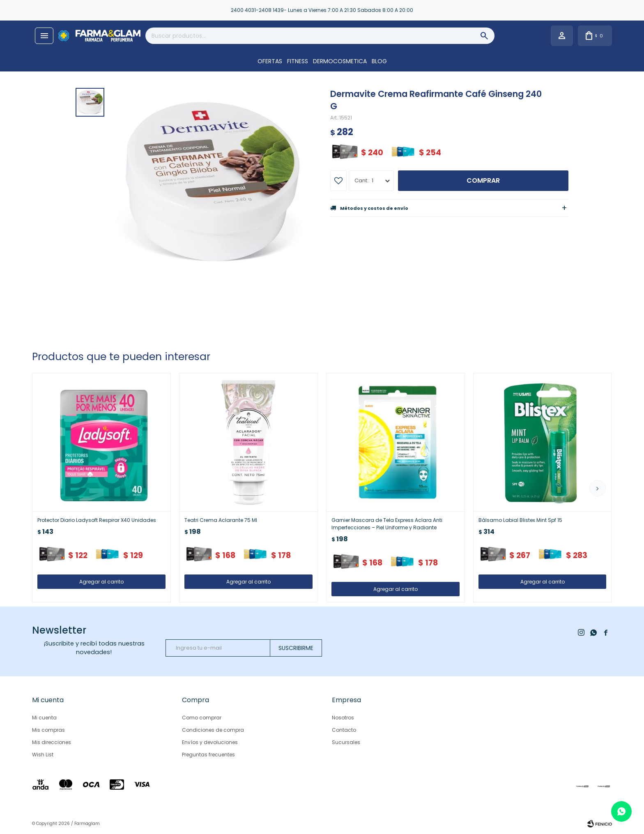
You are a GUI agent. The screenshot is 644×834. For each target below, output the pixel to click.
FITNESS (298, 61)
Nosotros (343, 718)
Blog (379, 61)
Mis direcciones (52, 742)
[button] (598, 488)
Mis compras (48, 730)
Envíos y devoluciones (210, 742)
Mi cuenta (44, 718)
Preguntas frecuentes (208, 755)
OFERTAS (270, 61)
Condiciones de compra (213, 730)
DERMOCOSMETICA (340, 61)
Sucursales (346, 742)
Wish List (43, 755)
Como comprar (202, 718)
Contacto (344, 730)
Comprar (483, 180)
